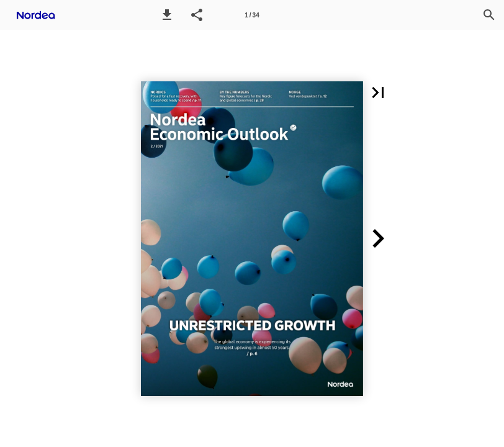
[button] (167, 15)
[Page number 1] (252, 15)
